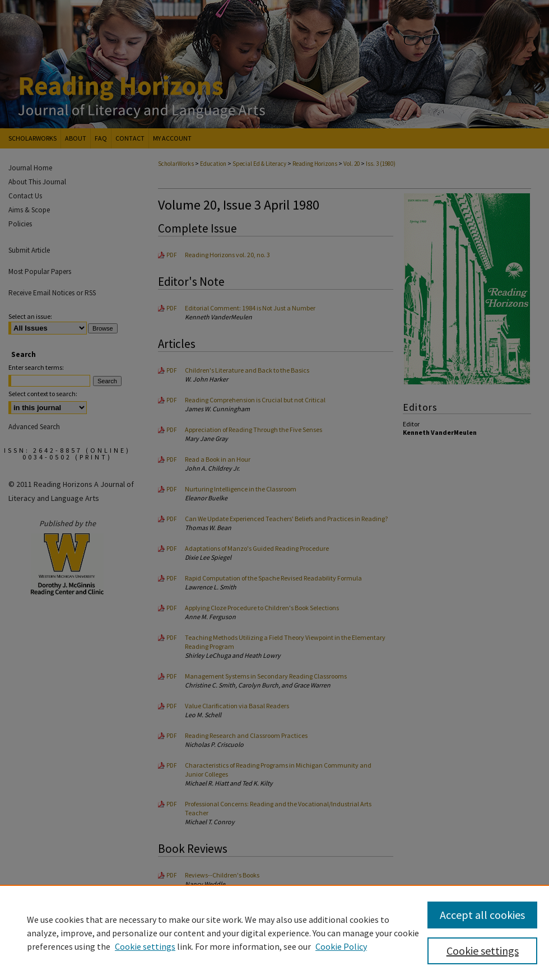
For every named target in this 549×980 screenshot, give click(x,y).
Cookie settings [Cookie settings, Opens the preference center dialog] (483, 951)
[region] (274, 932)
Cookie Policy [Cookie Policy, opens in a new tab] (341, 946)
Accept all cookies (482, 915)
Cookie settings (145, 946)
